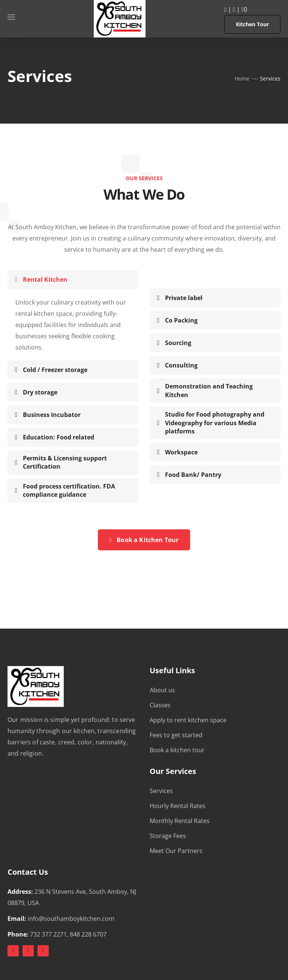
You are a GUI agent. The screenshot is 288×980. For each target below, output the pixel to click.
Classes (160, 705)
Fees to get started (176, 735)
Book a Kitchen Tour (144, 540)
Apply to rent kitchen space (188, 720)
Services (161, 791)
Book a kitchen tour (177, 750)
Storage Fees (168, 836)
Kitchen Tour (252, 24)
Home (242, 78)
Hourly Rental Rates (178, 806)
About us (162, 690)
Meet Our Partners (176, 851)
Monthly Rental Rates (180, 821)
